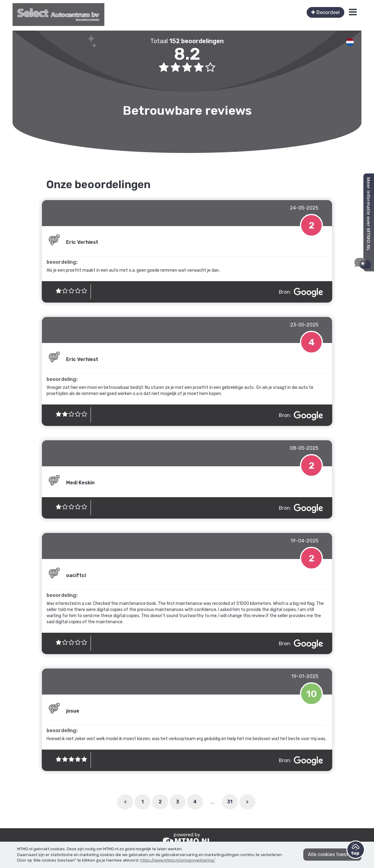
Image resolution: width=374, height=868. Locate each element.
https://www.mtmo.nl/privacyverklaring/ (178, 860)
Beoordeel (325, 12)
